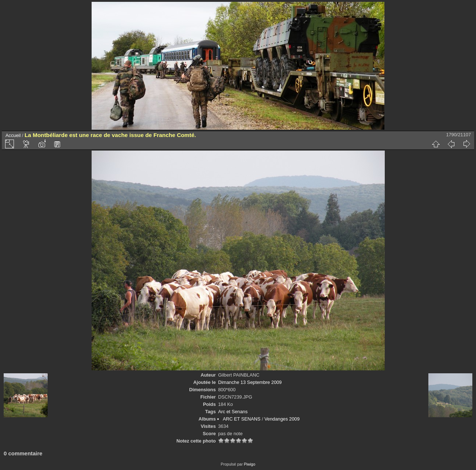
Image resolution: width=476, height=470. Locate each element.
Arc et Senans (233, 412)
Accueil (13, 135)
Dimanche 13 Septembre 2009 (250, 382)
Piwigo (249, 464)
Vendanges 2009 (282, 419)
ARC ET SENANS (242, 419)
